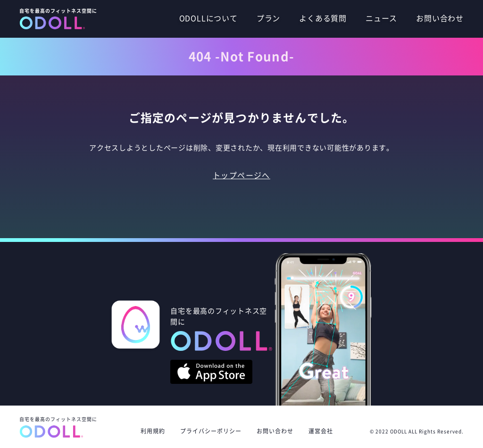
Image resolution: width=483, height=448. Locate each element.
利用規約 (153, 431)
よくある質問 (323, 18)
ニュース (381, 18)
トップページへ (241, 175)
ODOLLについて (208, 18)
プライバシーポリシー (211, 431)
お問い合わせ (440, 18)
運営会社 (324, 431)
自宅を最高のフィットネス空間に (58, 427)
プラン (268, 18)
